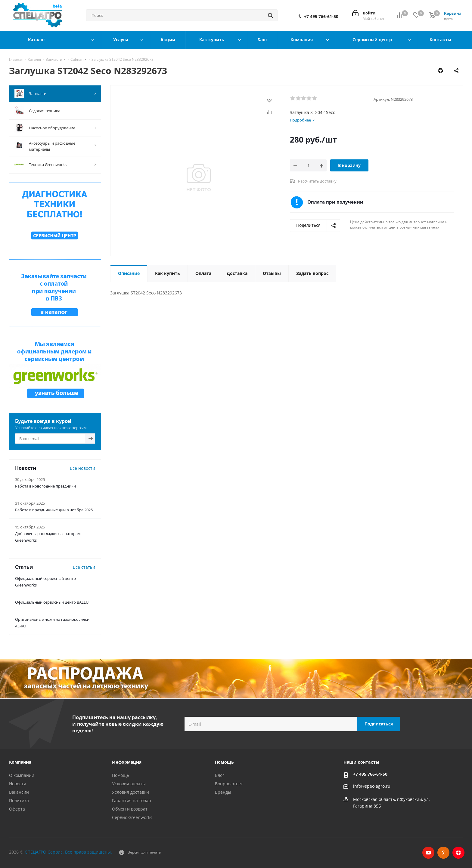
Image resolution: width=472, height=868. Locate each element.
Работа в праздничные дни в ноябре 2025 (54, 510)
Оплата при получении (335, 202)
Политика (19, 800)
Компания (20, 762)
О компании (22, 775)
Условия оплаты (129, 784)
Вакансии (19, 792)
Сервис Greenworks (132, 817)
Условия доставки (130, 792)
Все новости (82, 468)
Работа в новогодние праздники (45, 486)
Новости (18, 784)
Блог (220, 775)
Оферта (17, 809)
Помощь (121, 775)
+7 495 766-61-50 (321, 17)
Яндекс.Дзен (458, 853)
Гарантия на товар (132, 800)
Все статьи (84, 567)
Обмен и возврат (130, 809)
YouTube (428, 853)
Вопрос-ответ (229, 784)
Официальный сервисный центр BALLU (52, 602)
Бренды (223, 792)
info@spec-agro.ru (372, 786)
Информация (127, 762)
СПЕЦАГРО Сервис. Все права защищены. (68, 852)
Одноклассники (443, 853)
